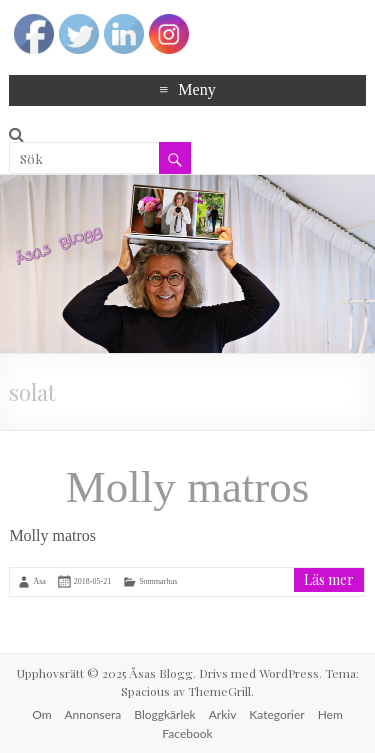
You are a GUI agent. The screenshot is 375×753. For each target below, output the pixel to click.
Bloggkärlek (164, 714)
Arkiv (223, 714)
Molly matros (188, 487)
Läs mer (329, 579)
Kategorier (276, 714)
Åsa (39, 580)
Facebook (187, 733)
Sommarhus (158, 580)
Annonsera (93, 714)
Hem (330, 714)
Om (41, 714)
